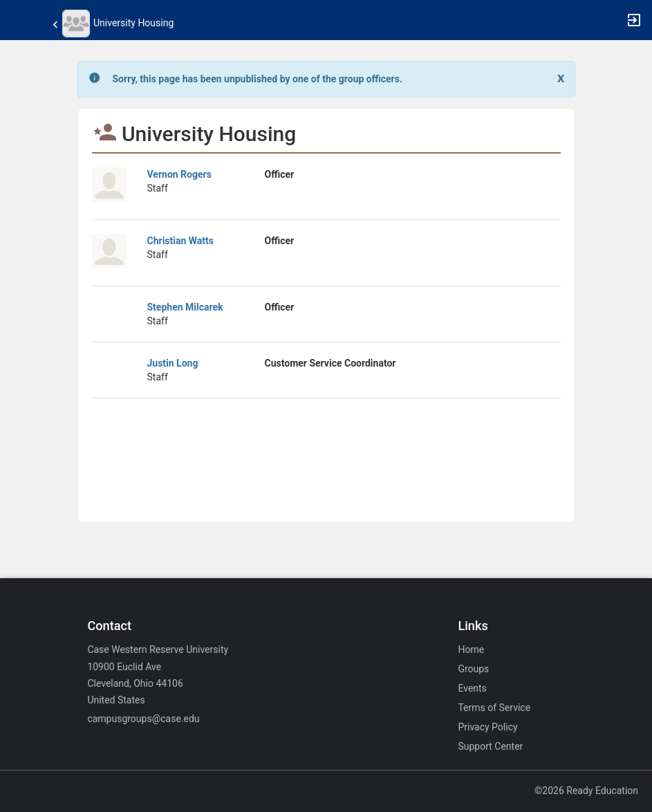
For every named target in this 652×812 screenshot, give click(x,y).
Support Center (490, 746)
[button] (17, 20)
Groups (473, 669)
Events (472, 688)
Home (471, 649)
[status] (258, 79)
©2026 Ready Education (586, 791)
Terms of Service (494, 708)
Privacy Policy (487, 727)
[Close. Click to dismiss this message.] (561, 78)
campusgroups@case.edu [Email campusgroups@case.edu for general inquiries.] (143, 719)
